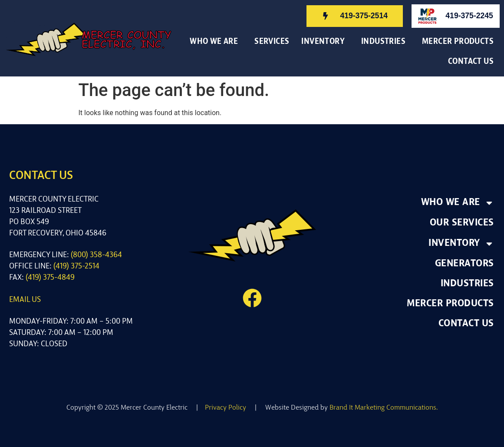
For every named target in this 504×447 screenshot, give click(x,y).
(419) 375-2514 (76, 267)
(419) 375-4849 (50, 278)
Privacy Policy (226, 408)
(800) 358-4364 (96, 255)
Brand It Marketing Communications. (384, 408)
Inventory (325, 42)
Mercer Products (458, 42)
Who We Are (216, 42)
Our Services (462, 223)
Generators (464, 264)
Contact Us (473, 62)
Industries (385, 42)
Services (272, 42)
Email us (25, 300)
